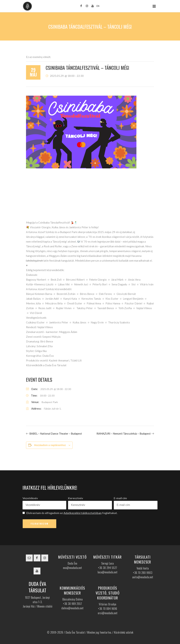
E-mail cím (120, 498)
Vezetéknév (30, 498)
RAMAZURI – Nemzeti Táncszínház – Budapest (124, 434)
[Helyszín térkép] (90, 196)
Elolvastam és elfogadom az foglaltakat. (70, 513)
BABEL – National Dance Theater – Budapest (56, 434)
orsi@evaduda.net (108, 613)
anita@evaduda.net (143, 577)
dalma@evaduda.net (72, 608)
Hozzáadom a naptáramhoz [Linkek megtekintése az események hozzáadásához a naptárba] (50, 445)
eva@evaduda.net (72, 568)
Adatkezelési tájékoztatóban (83, 513)
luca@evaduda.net (107, 572)
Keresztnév (76, 498)
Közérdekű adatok (124, 632)
